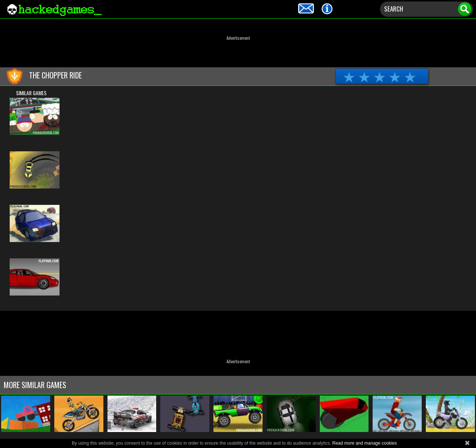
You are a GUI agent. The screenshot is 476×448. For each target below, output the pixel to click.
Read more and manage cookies (364, 443)
